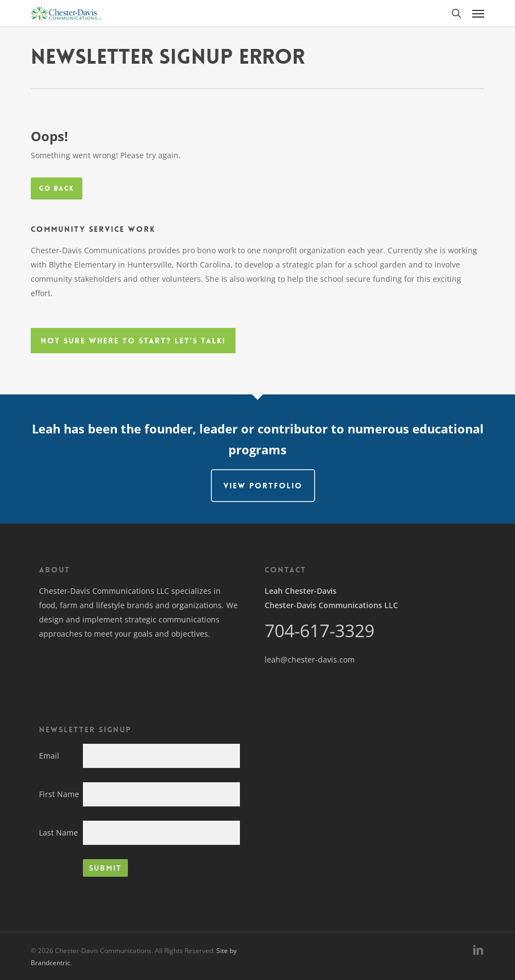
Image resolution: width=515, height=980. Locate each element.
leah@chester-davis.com (310, 659)
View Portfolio (263, 486)
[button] (478, 13)
